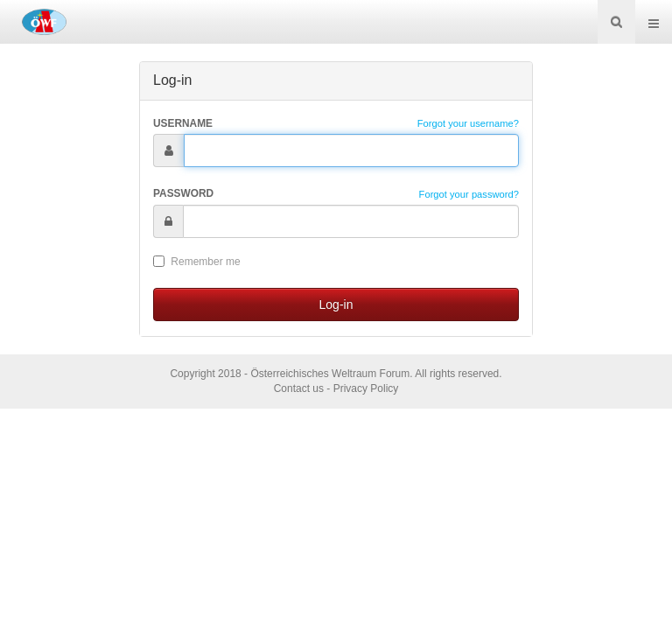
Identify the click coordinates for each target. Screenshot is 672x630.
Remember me (197, 262)
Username (183, 123)
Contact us (299, 388)
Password (183, 193)
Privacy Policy (366, 388)
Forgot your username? (468, 123)
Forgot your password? (469, 194)
